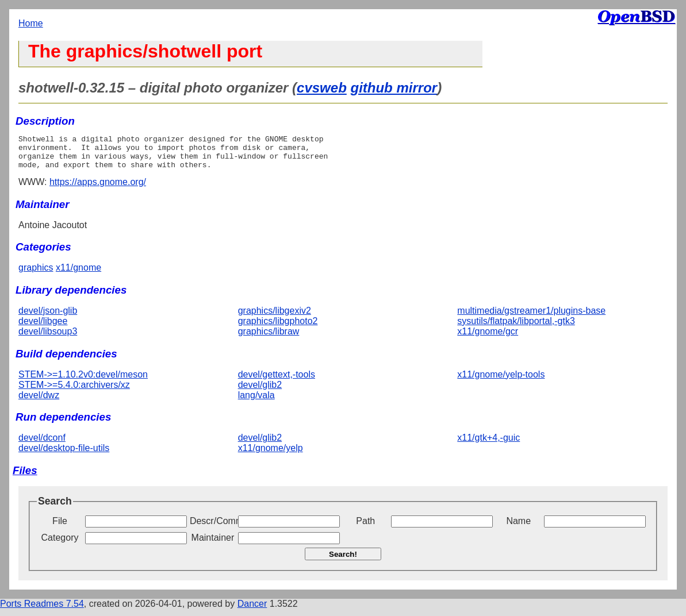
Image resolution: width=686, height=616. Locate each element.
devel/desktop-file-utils (64, 455)
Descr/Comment (213, 528)
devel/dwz (39, 402)
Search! (343, 561)
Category (60, 544)
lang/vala (256, 402)
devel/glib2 (260, 392)
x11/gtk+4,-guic (488, 444)
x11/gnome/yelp (271, 455)
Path (365, 528)
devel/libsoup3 (48, 338)
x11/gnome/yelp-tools (501, 381)
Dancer (252, 611)
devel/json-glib (48, 317)
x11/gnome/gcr (488, 338)
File (60, 528)
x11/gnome (78, 274)
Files (25, 477)
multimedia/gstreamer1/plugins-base (531, 317)
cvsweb (322, 88)
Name (518, 528)
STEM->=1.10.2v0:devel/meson (83, 381)
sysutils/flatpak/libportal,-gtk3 (516, 328)
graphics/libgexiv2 (275, 317)
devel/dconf (42, 444)
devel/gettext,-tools (277, 381)
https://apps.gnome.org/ (98, 189)
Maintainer (213, 544)
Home (31, 23)
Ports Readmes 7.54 (42, 611)
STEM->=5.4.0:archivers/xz (74, 392)
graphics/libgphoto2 (278, 328)
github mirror (394, 88)
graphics (36, 274)
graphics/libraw (269, 338)
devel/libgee (43, 328)
